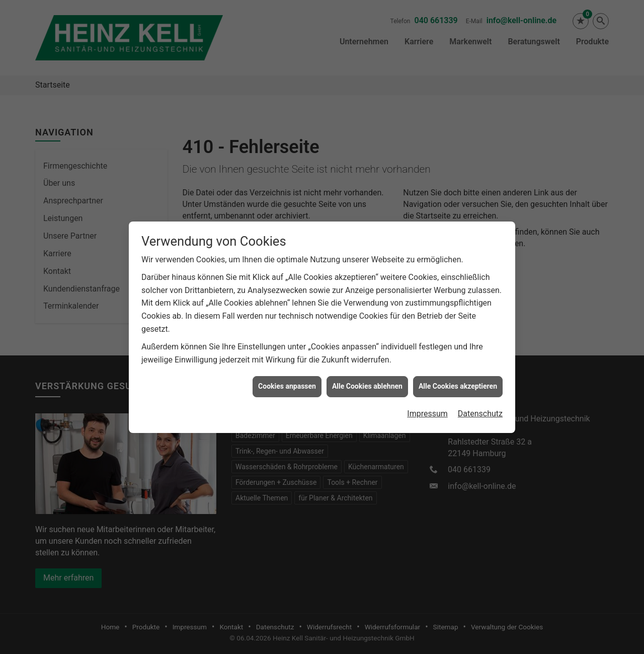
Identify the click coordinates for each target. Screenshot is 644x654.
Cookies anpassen (287, 381)
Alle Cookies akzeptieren (458, 381)
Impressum (427, 408)
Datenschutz (480, 408)
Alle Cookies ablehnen (367, 381)
